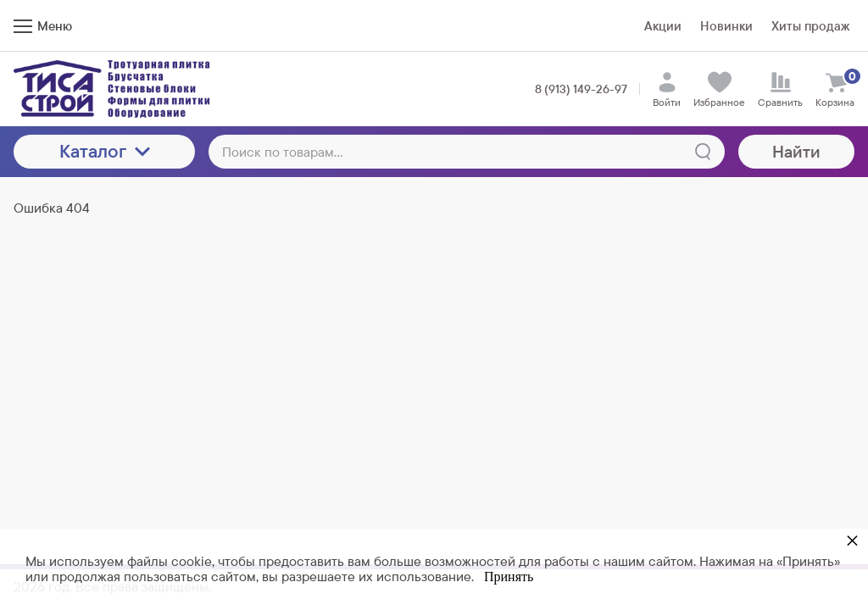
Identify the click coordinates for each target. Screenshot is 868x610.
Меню (43, 26)
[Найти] (703, 152)
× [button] (852, 540)
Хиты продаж (810, 26)
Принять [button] (509, 577)
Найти (796, 152)
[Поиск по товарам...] (467, 152)
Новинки (726, 26)
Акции (663, 26)
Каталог (105, 151)
